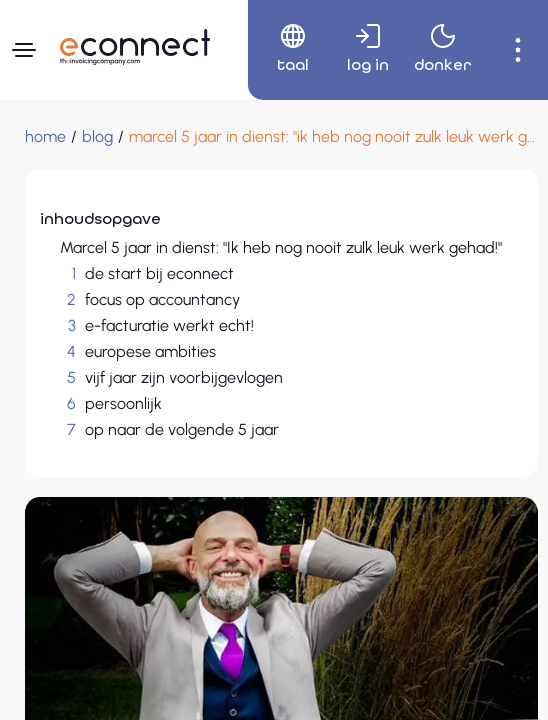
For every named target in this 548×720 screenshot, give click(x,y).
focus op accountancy (162, 299)
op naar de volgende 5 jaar (182, 429)
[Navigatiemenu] (24, 50)
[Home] (45, 137)
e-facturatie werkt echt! (169, 325)
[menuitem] (285, 50)
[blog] (97, 137)
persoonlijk (123, 403)
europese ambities (150, 351)
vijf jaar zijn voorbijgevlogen (184, 377)
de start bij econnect (159, 273)
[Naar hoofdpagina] (135, 47)
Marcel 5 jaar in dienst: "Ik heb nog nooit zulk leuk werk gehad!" (281, 247)
